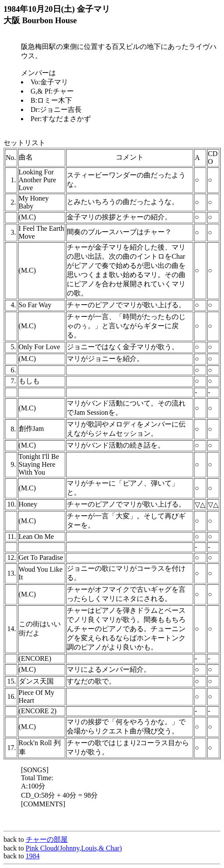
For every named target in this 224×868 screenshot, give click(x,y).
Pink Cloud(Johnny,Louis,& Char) (74, 848)
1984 (33, 856)
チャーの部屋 (47, 839)
